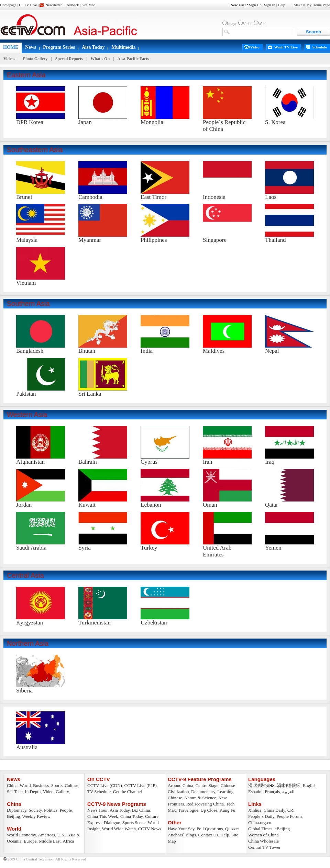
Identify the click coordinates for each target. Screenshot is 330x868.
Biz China (141, 810)
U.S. (61, 835)
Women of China (263, 835)
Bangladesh (30, 351)
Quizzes (232, 829)
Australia (27, 747)
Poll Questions (210, 829)
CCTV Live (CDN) (105, 785)
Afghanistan (30, 462)
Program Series (59, 47)
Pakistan (26, 394)
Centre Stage (207, 785)
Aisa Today (93, 47)
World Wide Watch (119, 829)
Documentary (203, 792)
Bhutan (87, 351)
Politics (51, 810)
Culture (71, 785)
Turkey (149, 548)
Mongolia (152, 122)
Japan (85, 122)
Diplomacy (17, 810)
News (31, 47)
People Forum (289, 816)
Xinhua (255, 810)
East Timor (153, 197)
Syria (85, 548)
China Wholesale (263, 841)
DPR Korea (30, 122)
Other (175, 822)
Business (41, 785)
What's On (100, 59)
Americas (46, 835)
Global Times (260, 829)
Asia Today (120, 810)
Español (255, 792)
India (147, 351)
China (12, 785)
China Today (132, 816)
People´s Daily (261, 816)
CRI (291, 810)
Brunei (24, 197)
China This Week (103, 816)
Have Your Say (181, 829)
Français (272, 792)
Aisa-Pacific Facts (133, 59)
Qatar (272, 505)
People (66, 810)
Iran (207, 462)
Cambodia (90, 197)
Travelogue (188, 810)
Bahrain (88, 462)
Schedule (320, 47)
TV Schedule (99, 792)
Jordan (24, 505)
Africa (68, 841)
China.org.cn (260, 822)
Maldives (214, 351)
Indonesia (214, 197)
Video (255, 47)
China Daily (274, 810)
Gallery (62, 792)
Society (35, 810)
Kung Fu (228, 810)
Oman (210, 505)
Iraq (270, 462)
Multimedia (123, 47)
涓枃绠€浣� (261, 785)
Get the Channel (128, 792)
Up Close (209, 810)
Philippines (154, 240)
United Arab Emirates (217, 551)
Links (255, 804)
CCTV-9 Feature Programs (200, 779)
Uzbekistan (154, 623)
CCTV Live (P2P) (140, 785)
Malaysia (27, 240)
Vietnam (26, 283)
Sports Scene (134, 822)
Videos (9, 59)
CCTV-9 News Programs (117, 804)
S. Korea (275, 122)
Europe (30, 841)
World (25, 785)
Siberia (24, 691)
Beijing (13, 816)
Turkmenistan (95, 623)
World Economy (21, 835)
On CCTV (99, 779)
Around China (180, 785)
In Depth (33, 792)
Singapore (215, 240)
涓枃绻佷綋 (289, 785)
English (310, 785)
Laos (271, 197)
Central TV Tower (264, 847)
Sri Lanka (90, 394)
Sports (57, 785)
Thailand (275, 240)
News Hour (97, 810)
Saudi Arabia (31, 548)
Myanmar (90, 240)
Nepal (272, 351)
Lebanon (151, 505)
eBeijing (282, 829)
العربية (288, 792)
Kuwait (87, 505)
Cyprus (149, 462)
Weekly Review (36, 816)
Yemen (273, 548)
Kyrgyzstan (30, 623)
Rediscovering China (205, 804)
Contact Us (208, 835)
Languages (262, 779)
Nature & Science (200, 798)
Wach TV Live (286, 47)
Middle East (50, 841)
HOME (11, 47)
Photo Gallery (35, 59)
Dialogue (112, 822)
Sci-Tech (15, 792)
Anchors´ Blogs (182, 835)
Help (225, 835)
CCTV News (150, 829)
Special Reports (69, 59)
